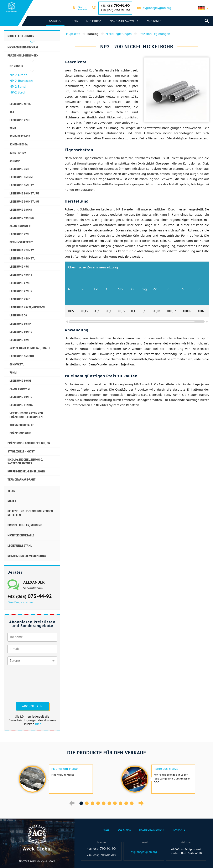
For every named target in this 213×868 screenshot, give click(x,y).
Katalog (55, 21)
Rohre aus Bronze (166, 769)
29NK (13, 128)
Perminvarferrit (21, 242)
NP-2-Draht (18, 75)
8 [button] (121, 803)
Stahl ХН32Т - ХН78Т (21, 451)
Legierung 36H (19, 169)
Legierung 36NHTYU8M (24, 202)
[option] (55, 779)
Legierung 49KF (20, 299)
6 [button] (109, 803)
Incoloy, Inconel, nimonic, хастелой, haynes (25, 461)
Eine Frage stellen (20, 602)
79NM (13, 373)
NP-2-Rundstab (21, 81)
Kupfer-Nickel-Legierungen (26, 471)
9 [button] (126, 803)
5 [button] (104, 803)
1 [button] (81, 803)
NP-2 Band (18, 87)
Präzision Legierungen (23, 55)
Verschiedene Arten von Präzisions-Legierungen (26, 415)
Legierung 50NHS (21, 332)
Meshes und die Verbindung (27, 556)
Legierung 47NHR (21, 291)
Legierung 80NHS (21, 397)
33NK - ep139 (18, 153)
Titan (11, 491)
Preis (74, 21)
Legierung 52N (19, 340)
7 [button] (115, 803)
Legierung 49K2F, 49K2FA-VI (27, 307)
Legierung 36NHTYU (22, 185)
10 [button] (132, 803)
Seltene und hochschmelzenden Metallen (30, 513)
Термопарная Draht (22, 479)
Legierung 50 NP (20, 324)
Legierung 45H (19, 267)
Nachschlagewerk (124, 21)
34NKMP (15, 161)
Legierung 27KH (20, 120)
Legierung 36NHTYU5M (24, 193)
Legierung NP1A (20, 104)
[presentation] (25, 683)
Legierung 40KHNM (22, 218)
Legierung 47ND (20, 283)
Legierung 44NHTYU (22, 258)
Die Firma (94, 21)
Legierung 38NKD (21, 210)
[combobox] (83, 8)
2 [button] (87, 803)
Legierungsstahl (20, 546)
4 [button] (98, 803)
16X (12, 112)
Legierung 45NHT (21, 275)
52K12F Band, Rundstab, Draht (30, 348)
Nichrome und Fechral (23, 47)
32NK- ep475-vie (20, 136)
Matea (12, 501)
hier (38, 724)
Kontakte (154, 21)
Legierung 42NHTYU (22, 250)
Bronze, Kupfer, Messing (25, 525)
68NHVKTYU (17, 364)
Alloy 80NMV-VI (20, 389)
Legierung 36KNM (21, 177)
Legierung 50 (18, 315)
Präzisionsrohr (20, 433)
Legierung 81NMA (21, 405)
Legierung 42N (19, 234)
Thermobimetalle (22, 425)
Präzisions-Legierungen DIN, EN (29, 443)
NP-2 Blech (18, 92)
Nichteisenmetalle (21, 535)
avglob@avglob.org (157, 8)
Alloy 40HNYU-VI (20, 226)
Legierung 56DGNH (22, 356)
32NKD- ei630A (19, 144)
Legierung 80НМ (20, 381)
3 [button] (92, 803)
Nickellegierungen (21, 36)
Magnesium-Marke (64, 769)
